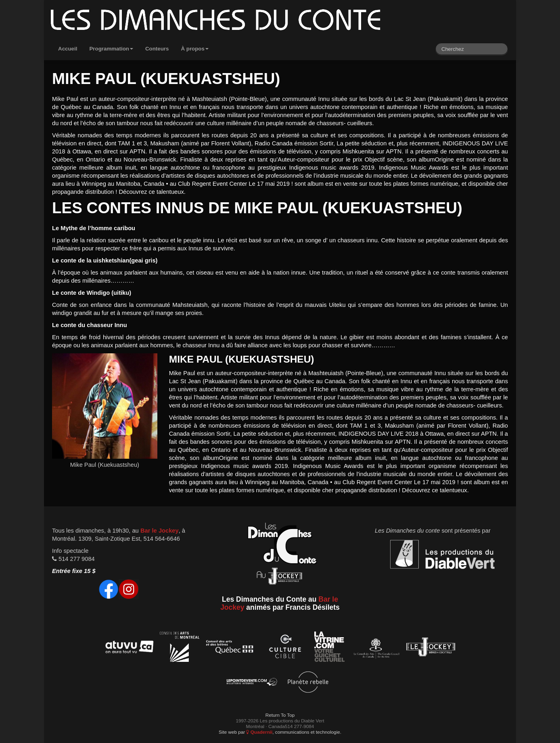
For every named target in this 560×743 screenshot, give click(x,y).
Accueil (68, 49)
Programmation (111, 49)
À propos (195, 49)
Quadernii (259, 732)
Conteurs (157, 49)
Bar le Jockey (160, 531)
